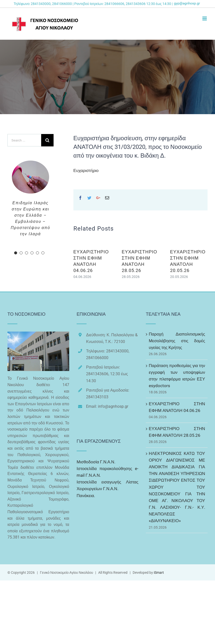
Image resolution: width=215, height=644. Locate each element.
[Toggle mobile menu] (205, 18)
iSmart (159, 573)
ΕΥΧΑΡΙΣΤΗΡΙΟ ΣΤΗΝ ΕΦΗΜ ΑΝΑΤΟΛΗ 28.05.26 (177, 432)
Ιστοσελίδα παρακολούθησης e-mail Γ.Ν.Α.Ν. (107, 472)
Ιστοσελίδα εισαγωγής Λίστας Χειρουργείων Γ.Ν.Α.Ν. (107, 485)
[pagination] (16, 253)
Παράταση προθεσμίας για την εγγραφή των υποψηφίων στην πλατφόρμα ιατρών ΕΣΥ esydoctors (177, 376)
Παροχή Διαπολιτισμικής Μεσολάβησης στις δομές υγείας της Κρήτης (177, 341)
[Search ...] (24, 140)
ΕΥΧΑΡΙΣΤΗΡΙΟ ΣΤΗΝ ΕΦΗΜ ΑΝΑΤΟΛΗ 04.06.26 (177, 407)
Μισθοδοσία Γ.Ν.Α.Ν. (96, 462)
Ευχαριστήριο (86, 170)
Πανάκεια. (86, 496)
